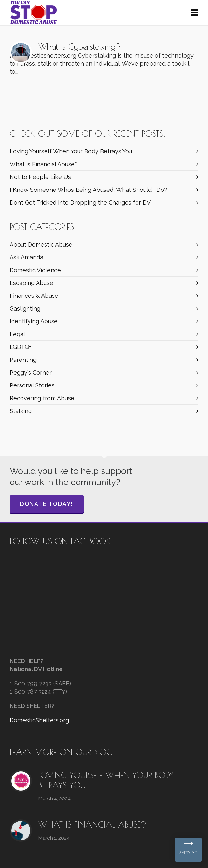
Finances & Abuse (34, 296)
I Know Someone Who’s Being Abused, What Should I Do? (88, 190)
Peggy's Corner (31, 373)
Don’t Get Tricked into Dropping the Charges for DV (80, 203)
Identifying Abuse (34, 321)
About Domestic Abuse (41, 244)
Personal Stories (32, 385)
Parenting (23, 360)
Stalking (21, 411)
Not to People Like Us (40, 177)
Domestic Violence (35, 270)
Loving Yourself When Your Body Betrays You (71, 151)
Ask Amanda (26, 257)
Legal (17, 334)
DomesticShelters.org (39, 720)
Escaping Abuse (31, 283)
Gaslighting (25, 308)
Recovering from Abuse (42, 398)
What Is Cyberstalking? (80, 46)
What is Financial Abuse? (44, 164)
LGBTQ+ (21, 347)
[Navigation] (195, 13)
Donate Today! (47, 504)
